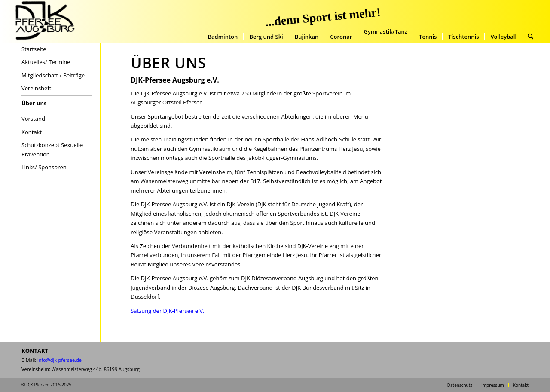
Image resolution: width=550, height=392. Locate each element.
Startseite (34, 49)
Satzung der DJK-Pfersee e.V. (167, 311)
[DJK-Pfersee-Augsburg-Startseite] (44, 21)
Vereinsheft (36, 88)
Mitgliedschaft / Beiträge (53, 75)
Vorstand (33, 119)
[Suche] (530, 37)
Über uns (34, 103)
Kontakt (32, 132)
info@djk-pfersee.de (60, 360)
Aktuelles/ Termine (46, 62)
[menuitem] (223, 37)
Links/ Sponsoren (44, 167)
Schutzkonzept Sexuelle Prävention (52, 149)
